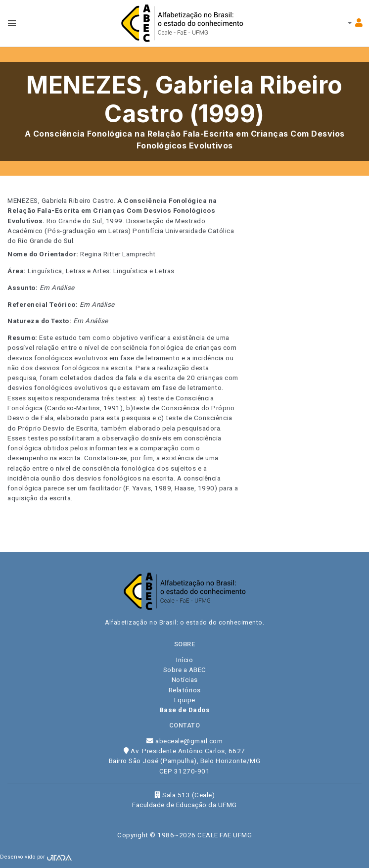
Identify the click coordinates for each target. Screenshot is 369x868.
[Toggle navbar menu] (12, 23)
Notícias (185, 679)
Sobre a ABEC (185, 670)
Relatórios (185, 690)
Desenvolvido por (36, 857)
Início (184, 660)
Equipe (185, 700)
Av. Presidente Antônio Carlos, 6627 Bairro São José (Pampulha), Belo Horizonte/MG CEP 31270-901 (185, 761)
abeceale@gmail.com (184, 741)
